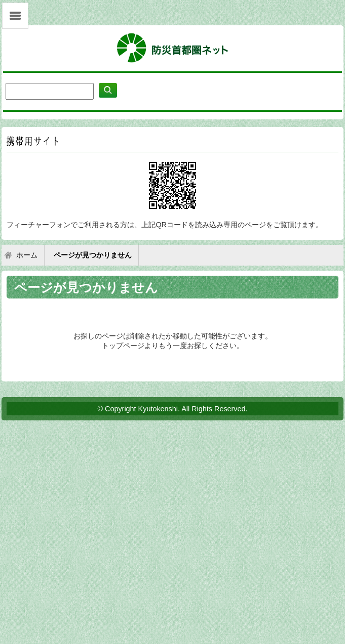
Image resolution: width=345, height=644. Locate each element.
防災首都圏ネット (173, 48)
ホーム (27, 255)
